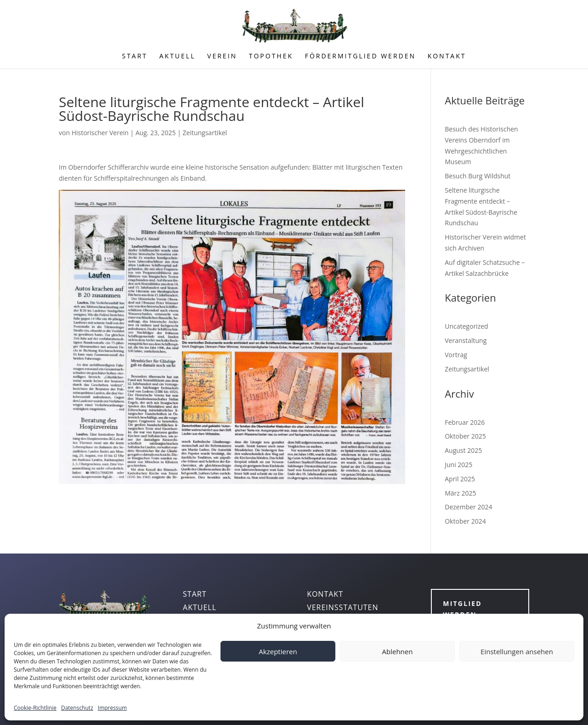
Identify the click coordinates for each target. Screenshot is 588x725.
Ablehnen (398, 651)
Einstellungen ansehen (517, 651)
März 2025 (460, 493)
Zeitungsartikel (205, 133)
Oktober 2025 (465, 436)
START (135, 57)
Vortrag (456, 355)
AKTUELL (178, 57)
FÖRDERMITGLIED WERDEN (360, 57)
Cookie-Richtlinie (35, 708)
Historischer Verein (100, 133)
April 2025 (460, 479)
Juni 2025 (458, 465)
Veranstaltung (466, 340)
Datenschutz (77, 708)
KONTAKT (447, 57)
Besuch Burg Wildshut (478, 176)
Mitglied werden (462, 609)
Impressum (112, 708)
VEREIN (222, 57)
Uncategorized (466, 326)
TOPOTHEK (271, 57)
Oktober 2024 (465, 521)
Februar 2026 (465, 422)
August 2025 (463, 450)
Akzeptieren (278, 651)
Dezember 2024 (468, 507)
